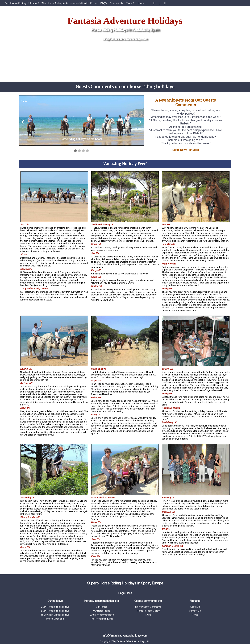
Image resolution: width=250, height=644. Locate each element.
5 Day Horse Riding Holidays (55, 611)
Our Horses (102, 607)
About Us (195, 607)
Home (140, 3)
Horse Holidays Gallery (148, 611)
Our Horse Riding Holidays (22, 3)
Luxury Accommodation (102, 615)
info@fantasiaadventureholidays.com (125, 39)
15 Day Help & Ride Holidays (55, 615)
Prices (94, 3)
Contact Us (116, 3)
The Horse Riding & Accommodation (65, 3)
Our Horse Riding (102, 611)
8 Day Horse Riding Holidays (55, 607)
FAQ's (104, 3)
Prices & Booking (55, 619)
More (130, 3)
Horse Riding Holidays (109, 30)
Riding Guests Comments (148, 607)
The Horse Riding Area (102, 619)
